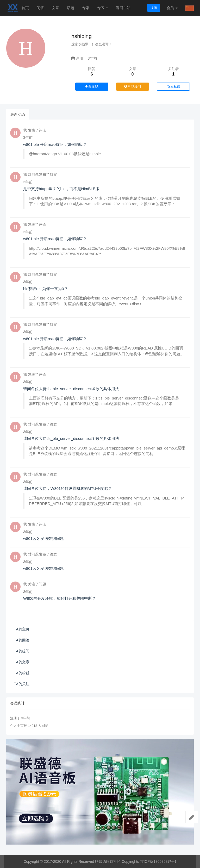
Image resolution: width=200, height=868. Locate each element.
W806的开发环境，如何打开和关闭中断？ (60, 598)
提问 (154, 8)
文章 (55, 8)
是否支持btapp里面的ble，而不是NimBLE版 (61, 189)
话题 (71, 8)
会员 (172, 8)
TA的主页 (22, 629)
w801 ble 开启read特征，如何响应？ (55, 144)
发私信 (173, 86)
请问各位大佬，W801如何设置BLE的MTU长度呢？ (67, 488)
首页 (25, 8)
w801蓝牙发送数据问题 (43, 538)
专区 (103, 8)
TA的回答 (22, 640)
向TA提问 (133, 86)
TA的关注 (22, 684)
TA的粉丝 (22, 673)
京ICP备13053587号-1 (158, 861)
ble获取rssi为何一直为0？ (46, 289)
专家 (86, 8)
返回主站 (123, 8)
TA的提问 (22, 651)
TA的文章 (22, 662)
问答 (40, 8)
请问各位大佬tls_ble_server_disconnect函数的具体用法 (71, 389)
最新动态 (18, 114)
